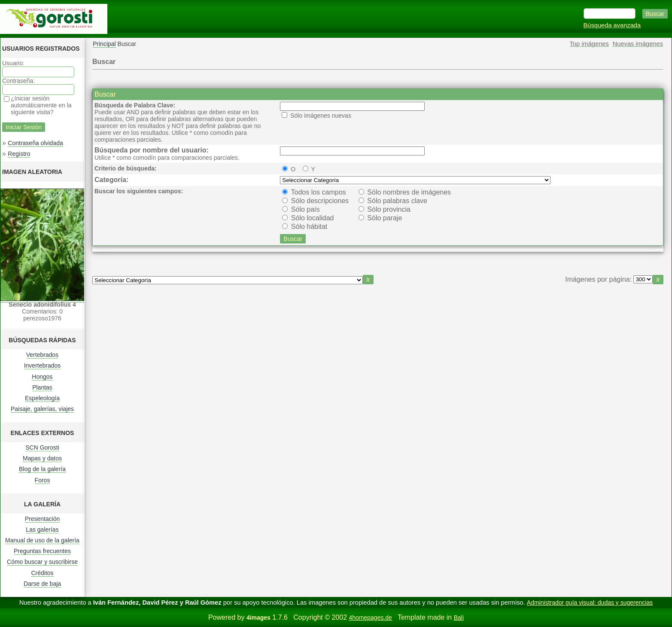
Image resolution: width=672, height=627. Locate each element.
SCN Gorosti (42, 447)
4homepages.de (370, 618)
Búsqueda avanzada (612, 25)
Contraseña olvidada (35, 143)
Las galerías (42, 530)
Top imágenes (589, 44)
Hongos (42, 377)
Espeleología (42, 398)
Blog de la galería (42, 469)
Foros (43, 480)
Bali (459, 618)
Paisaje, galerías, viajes (42, 409)
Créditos (42, 573)
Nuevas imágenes (638, 44)
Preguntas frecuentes (42, 551)
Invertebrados (43, 365)
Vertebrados (43, 355)
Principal (104, 44)
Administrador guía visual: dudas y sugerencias (590, 603)
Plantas (42, 387)
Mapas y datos (42, 458)
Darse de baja (42, 584)
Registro (19, 154)
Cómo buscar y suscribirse (42, 562)
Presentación (43, 519)
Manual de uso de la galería (42, 540)
